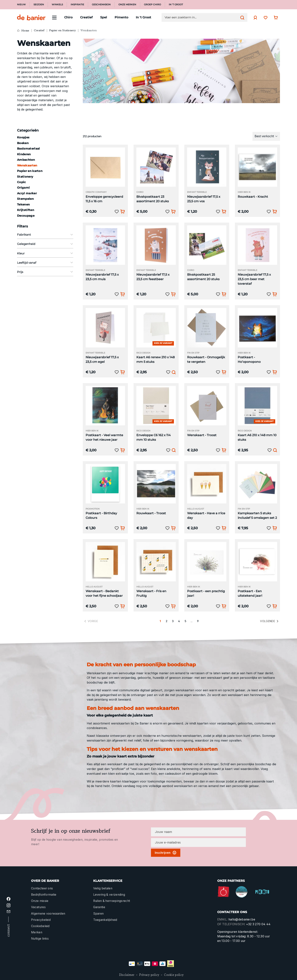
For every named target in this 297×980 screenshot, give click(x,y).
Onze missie (40, 901)
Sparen (98, 914)
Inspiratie (77, 5)
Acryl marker (27, 193)
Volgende (270, 621)
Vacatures (38, 907)
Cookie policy (174, 975)
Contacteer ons (42, 888)
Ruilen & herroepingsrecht (112, 901)
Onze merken (127, 5)
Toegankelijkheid (105, 920)
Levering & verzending (109, 895)
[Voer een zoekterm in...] (201, 17)
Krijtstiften (26, 210)
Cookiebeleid (40, 926)
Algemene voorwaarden (48, 914)
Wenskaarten (27, 165)
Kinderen (24, 154)
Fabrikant (45, 235)
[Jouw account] (254, 18)
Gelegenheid (45, 244)
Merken (37, 932)
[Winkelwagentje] (275, 18)
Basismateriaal (28, 149)
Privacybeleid (41, 920)
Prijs (45, 272)
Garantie (99, 907)
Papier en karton (30, 171)
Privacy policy (149, 975)
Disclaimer (127, 975)
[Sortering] (266, 136)
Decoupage (26, 216)
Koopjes (23, 137)
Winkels (57, 5)
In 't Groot (176, 5)
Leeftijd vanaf (45, 263)
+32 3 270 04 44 (258, 924)
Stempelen (25, 199)
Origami (23, 188)
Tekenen (23, 204)
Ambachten (26, 160)
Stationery (25, 177)
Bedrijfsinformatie (44, 895)
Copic (21, 182)
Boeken (23, 143)
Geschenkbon (101, 5)
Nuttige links (40, 939)
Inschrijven (166, 853)
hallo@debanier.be (242, 919)
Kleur (45, 253)
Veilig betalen (103, 888)
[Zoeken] (241, 17)
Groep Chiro (152, 5)
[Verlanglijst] (265, 18)
